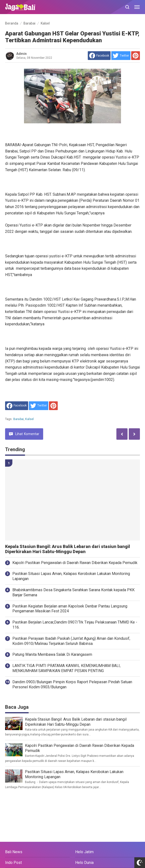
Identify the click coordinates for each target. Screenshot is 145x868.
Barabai (19, 419)
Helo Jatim (84, 852)
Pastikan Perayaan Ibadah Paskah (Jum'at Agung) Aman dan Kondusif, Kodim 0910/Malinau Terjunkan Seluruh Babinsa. (71, 641)
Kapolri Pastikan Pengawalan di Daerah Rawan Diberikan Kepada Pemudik (75, 563)
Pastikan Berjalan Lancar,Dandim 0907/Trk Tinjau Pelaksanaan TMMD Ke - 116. (75, 625)
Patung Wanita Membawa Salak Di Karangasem (52, 654)
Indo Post (13, 863)
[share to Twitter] (121, 56)
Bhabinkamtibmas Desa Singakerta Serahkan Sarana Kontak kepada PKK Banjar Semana (73, 592)
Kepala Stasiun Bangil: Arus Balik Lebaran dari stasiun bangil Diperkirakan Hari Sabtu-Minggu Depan (68, 549)
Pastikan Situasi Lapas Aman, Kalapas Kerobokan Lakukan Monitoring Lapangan (71, 576)
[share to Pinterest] (136, 56)
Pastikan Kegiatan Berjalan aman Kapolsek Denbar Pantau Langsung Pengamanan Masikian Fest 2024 (70, 609)
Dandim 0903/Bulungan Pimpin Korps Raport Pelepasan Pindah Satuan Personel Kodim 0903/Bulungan (72, 684)
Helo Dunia (84, 863)
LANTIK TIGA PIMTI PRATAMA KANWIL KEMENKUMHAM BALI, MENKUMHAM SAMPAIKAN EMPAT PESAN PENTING (66, 668)
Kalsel (29, 419)
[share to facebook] (99, 56)
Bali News (14, 852)
